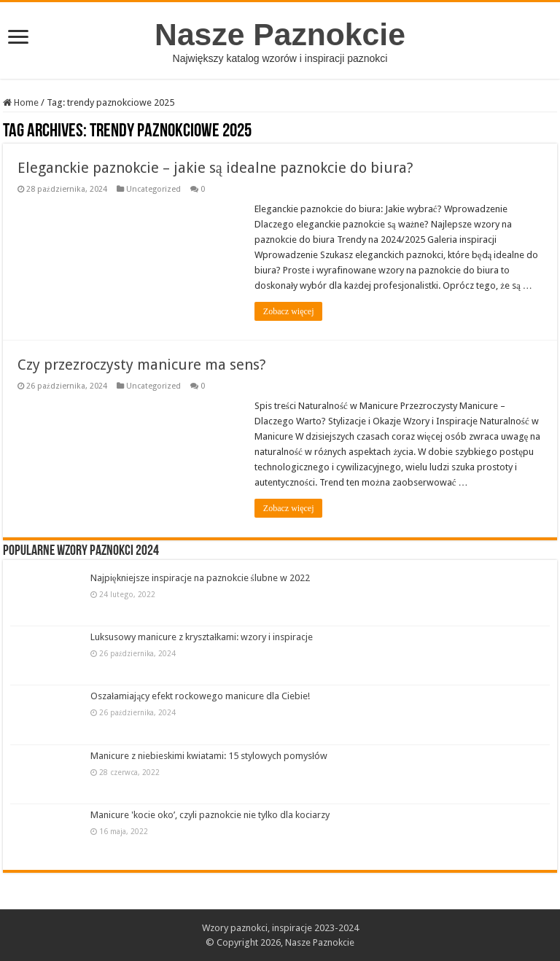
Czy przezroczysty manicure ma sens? (142, 365)
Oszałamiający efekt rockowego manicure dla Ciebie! (200, 696)
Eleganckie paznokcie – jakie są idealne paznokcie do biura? (215, 168)
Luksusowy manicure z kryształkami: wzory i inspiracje (202, 637)
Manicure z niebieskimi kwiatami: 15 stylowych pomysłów (209, 756)
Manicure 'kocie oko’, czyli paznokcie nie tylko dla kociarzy (210, 815)
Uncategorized (153, 189)
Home (21, 102)
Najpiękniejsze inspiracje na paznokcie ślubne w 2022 (200, 578)
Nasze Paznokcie (280, 34)
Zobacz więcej (289, 311)
